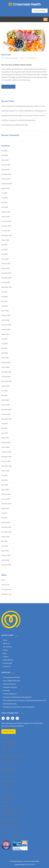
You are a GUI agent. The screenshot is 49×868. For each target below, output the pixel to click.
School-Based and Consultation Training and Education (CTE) (25, 700)
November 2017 (6, 504)
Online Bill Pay (8, 660)
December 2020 (6, 372)
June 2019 (4, 424)
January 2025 (5, 169)
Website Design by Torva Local (25, 865)
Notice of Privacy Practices (11, 832)
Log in (3, 580)
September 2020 (7, 381)
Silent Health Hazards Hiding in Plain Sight (15, 125)
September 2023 (7, 235)
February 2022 (6, 315)
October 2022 (6, 282)
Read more (8, 87)
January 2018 (5, 499)
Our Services (7, 647)
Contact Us (7, 666)
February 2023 (6, 264)
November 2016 (6, 532)
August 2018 (5, 471)
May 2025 (4, 151)
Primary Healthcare (10, 694)
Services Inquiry (40, 11)
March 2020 (5, 400)
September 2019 (7, 419)
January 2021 (5, 367)
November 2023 (6, 226)
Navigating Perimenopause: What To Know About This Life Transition (23, 115)
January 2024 (5, 216)
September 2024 (7, 184)
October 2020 (6, 376)
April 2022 (5, 306)
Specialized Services (10, 704)
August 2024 (5, 188)
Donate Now (7, 663)
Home (5, 640)
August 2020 (5, 386)
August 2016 (5, 537)
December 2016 (6, 527)
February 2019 (6, 442)
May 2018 (4, 480)
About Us (6, 643)
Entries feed (5, 585)
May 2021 (4, 348)
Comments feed (6, 589)
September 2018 (7, 466)
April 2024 (5, 207)
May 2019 (4, 428)
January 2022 (5, 320)
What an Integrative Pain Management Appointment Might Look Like (23, 106)
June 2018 (4, 475)
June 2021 (4, 344)
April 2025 (5, 155)
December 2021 (6, 325)
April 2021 (5, 353)
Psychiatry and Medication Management (17, 697)
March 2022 (5, 311)
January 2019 (5, 447)
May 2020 (4, 395)
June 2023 (4, 249)
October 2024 (6, 179)
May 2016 (4, 541)
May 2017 (4, 518)
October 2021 (6, 329)
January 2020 (5, 405)
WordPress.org (6, 594)
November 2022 (6, 278)
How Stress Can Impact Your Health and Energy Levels (18, 120)
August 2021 (5, 334)
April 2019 (5, 433)
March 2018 (5, 490)
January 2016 (5, 560)
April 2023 (5, 254)
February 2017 (6, 522)
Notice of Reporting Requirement (13, 837)
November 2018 (6, 457)
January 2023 (5, 268)
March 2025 (5, 160)
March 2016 (5, 551)
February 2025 (6, 165)
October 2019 (6, 414)
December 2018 (6, 452)
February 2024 (6, 212)
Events (5, 650)
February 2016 (6, 555)
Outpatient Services (10, 687)
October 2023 (6, 231)
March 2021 (5, 358)
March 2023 (5, 259)
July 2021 (4, 339)
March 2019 (5, 438)
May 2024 (4, 202)
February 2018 (6, 494)
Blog (5, 653)
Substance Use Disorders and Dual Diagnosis (19, 707)
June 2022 (4, 297)
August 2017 (5, 508)
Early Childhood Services (12, 681)
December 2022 (6, 273)
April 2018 (5, 485)
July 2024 (4, 193)
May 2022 (4, 301)
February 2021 (6, 362)
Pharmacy (6, 691)
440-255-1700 (6, 738)
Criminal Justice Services (11, 677)
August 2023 (5, 240)
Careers (6, 657)
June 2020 (4, 391)
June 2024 (4, 198)
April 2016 (5, 546)
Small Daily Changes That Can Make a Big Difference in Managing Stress (24, 111)
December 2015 (6, 565)
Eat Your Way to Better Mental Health (17, 65)
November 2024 (6, 174)
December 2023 (6, 221)
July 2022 (4, 292)
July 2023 (4, 245)
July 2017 (4, 513)
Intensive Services (9, 684)
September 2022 (7, 287)
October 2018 (6, 461)
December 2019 (6, 409)
